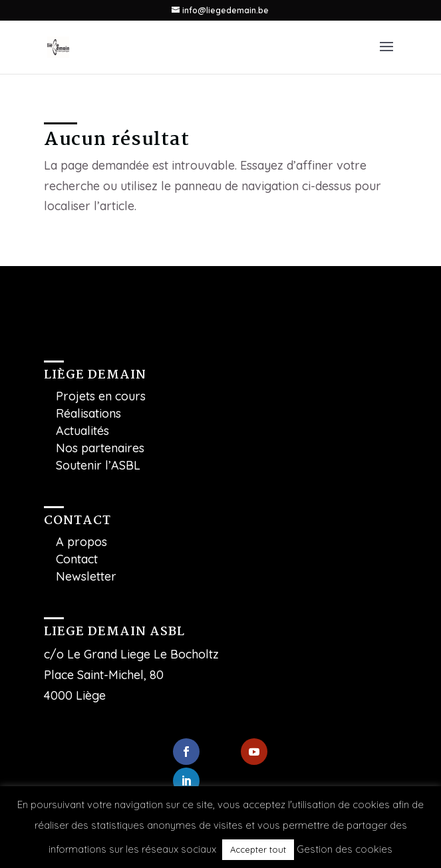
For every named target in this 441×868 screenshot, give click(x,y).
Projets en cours (101, 396)
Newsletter (86, 576)
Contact (77, 559)
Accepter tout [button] (258, 849)
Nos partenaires (100, 448)
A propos (81, 542)
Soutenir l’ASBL (98, 465)
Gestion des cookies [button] (345, 849)
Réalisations (88, 413)
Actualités (82, 431)
